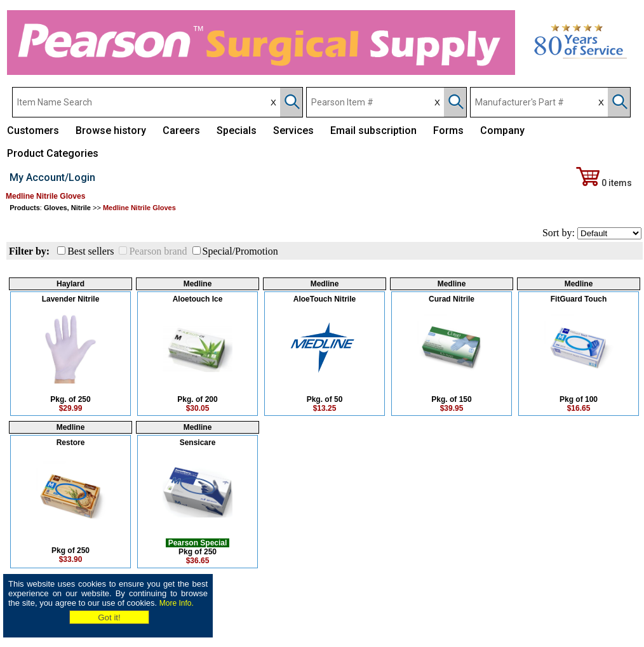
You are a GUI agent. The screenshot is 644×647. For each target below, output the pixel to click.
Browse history (111, 130)
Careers (181, 130)
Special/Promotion (240, 251)
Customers (33, 130)
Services (293, 130)
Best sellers (91, 251)
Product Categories (53, 153)
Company (502, 130)
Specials (237, 130)
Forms (448, 130)
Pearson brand (158, 251)
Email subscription (373, 130)
